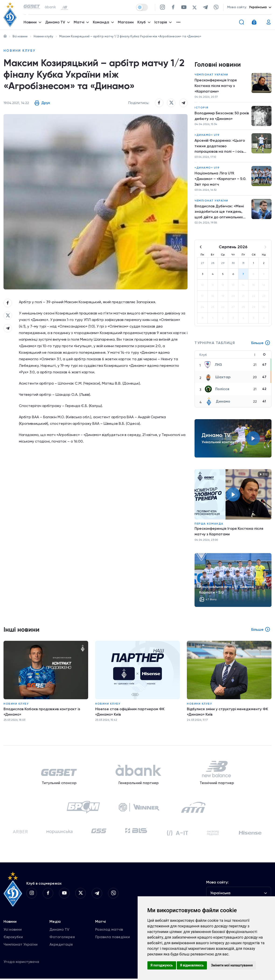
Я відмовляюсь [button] (192, 965)
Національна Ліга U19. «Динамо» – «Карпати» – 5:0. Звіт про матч (220, 179)
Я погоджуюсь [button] (162, 965)
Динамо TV (59, 931)
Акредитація (61, 946)
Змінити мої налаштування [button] (232, 965)
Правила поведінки (113, 938)
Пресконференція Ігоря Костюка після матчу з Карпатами (229, 532)
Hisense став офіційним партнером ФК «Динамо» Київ (130, 712)
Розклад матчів (109, 931)
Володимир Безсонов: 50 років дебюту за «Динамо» (219, 116)
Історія (202, 108)
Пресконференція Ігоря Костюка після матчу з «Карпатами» (216, 86)
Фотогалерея (62, 938)
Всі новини (20, 36)
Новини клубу (43, 36)
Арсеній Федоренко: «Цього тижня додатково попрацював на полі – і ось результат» (220, 147)
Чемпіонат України (211, 75)
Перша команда (209, 524)
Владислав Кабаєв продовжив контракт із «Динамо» (42, 712)
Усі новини (13, 931)
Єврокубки (13, 938)
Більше (261, 344)
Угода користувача (21, 963)
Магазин (126, 22)
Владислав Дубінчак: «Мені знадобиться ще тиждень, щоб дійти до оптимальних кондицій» (219, 213)
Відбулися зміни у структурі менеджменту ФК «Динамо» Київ (228, 712)
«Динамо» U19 (207, 135)
